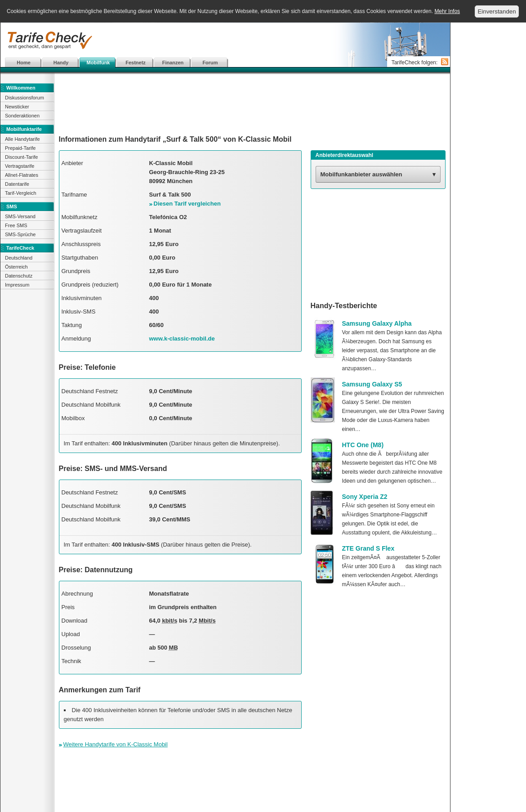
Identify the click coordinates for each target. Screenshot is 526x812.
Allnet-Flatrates (22, 175)
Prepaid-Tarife (20, 148)
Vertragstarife (20, 166)
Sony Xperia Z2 (365, 497)
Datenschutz (19, 276)
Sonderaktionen (22, 116)
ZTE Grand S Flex (368, 548)
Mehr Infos (447, 11)
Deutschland (19, 258)
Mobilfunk (98, 63)
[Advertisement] (167, 72)
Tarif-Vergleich (21, 193)
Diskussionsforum (25, 98)
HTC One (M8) (363, 445)
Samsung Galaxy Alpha (377, 323)
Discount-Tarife (21, 157)
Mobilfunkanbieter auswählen (361, 174)
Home (24, 63)
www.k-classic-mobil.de (182, 339)
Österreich (16, 267)
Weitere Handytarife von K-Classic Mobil (116, 744)
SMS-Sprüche (20, 234)
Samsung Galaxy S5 (372, 384)
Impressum (17, 285)
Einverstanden (497, 11)
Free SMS (16, 225)
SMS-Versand (20, 216)
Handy (61, 63)
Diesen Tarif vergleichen (187, 204)
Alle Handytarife (22, 139)
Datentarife (17, 184)
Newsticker (17, 107)
